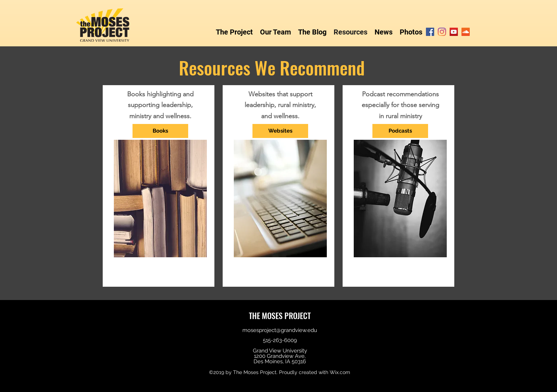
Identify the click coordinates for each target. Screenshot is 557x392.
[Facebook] (430, 32)
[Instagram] (442, 32)
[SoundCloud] (466, 32)
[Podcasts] (400, 131)
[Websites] (280, 131)
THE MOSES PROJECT (280, 315)
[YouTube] (454, 32)
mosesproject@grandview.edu (280, 330)
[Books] (160, 131)
